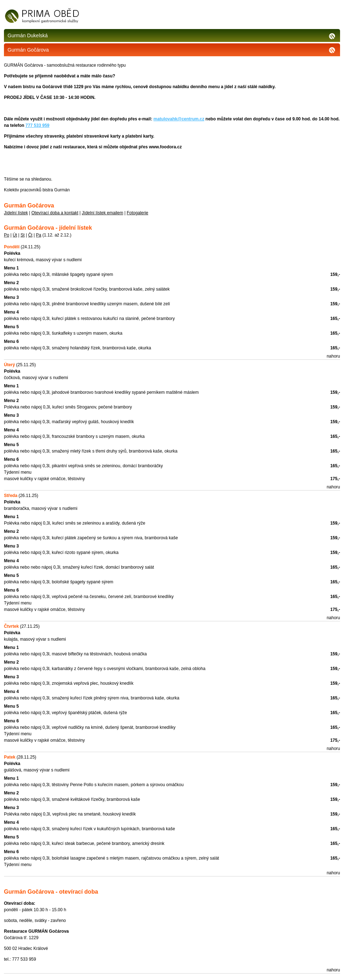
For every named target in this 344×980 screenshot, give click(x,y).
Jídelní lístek (16, 213)
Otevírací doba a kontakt (55, 213)
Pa (39, 235)
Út (15, 235)
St (22, 235)
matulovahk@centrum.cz (179, 119)
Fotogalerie (137, 213)
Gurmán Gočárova (172, 50)
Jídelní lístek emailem (102, 213)
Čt (30, 235)
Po (7, 235)
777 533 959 (37, 125)
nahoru (333, 356)
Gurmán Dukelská (172, 35)
